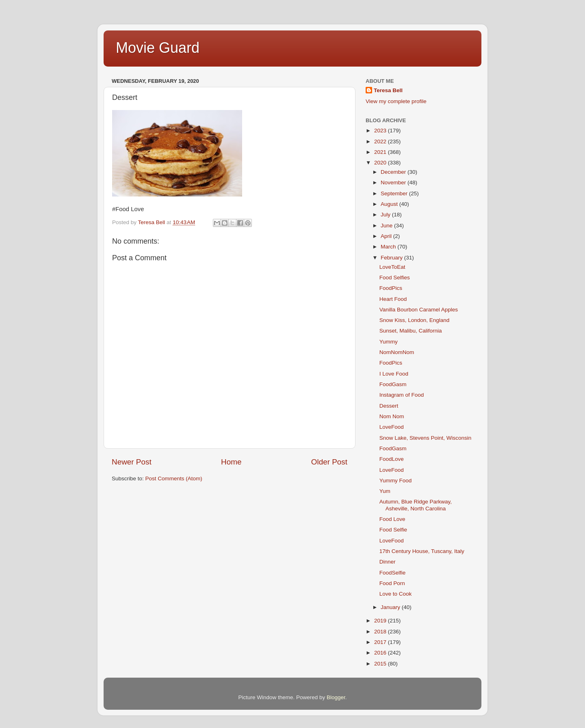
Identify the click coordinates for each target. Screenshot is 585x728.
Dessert (389, 406)
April (387, 236)
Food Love (392, 519)
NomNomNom (397, 352)
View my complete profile (396, 101)
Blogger (336, 697)
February (392, 258)
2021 (381, 152)
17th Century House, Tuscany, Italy (422, 551)
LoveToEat (392, 267)
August (390, 204)
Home (231, 462)
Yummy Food (396, 481)
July (386, 215)
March (389, 247)
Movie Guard (158, 48)
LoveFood (392, 427)
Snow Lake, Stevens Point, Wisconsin (426, 438)
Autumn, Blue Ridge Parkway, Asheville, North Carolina (416, 505)
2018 (381, 632)
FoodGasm (393, 384)
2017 (381, 642)
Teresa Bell (388, 90)
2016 (381, 653)
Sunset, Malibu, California (411, 331)
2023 (381, 131)
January (391, 607)
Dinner (388, 562)
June (387, 226)
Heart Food (393, 299)
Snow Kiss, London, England (415, 320)
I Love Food (394, 374)
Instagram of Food (402, 395)
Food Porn (392, 583)
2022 (381, 141)
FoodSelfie (393, 573)
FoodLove (392, 459)
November (394, 183)
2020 (381, 163)
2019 (381, 621)
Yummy (389, 342)
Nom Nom (392, 416)
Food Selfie (393, 530)
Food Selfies (395, 278)
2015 (381, 664)
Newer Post (132, 462)
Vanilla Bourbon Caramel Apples (419, 310)
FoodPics (391, 288)
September (395, 193)
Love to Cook (396, 594)
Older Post (329, 462)
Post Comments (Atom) (174, 478)
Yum (385, 491)
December (394, 172)
